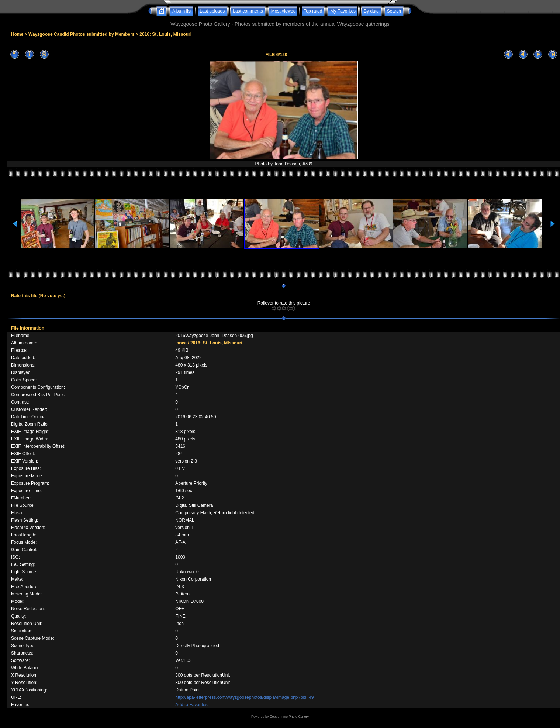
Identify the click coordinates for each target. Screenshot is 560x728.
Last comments (248, 11)
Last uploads (212, 11)
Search (394, 11)
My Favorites (343, 11)
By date (371, 11)
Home (17, 34)
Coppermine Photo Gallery (289, 717)
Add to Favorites (191, 705)
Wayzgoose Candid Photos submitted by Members (82, 34)
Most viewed (284, 11)
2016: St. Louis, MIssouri (165, 34)
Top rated (313, 11)
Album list (182, 11)
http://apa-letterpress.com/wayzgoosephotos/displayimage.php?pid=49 (244, 697)
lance (181, 343)
